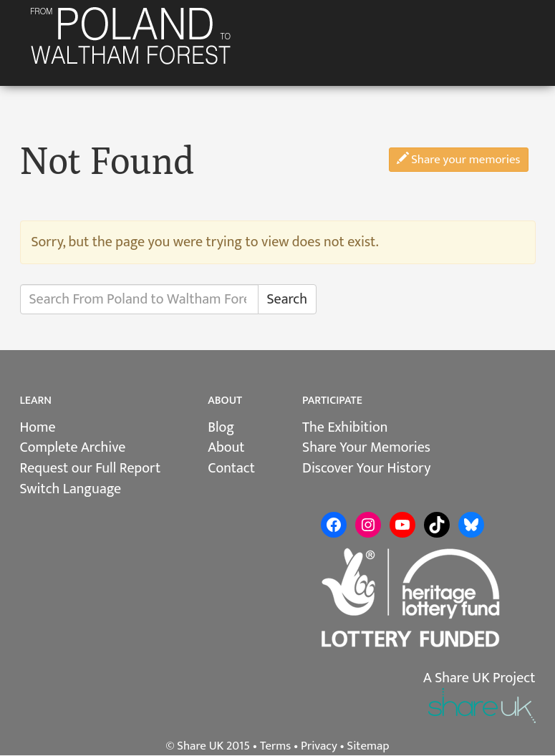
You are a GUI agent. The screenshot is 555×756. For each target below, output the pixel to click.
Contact (231, 468)
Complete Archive (73, 447)
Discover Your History (366, 468)
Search (287, 299)
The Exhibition (345, 427)
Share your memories (459, 160)
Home (38, 427)
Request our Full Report (91, 468)
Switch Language (71, 489)
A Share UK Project (479, 678)
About (226, 447)
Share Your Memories (366, 447)
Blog (221, 427)
